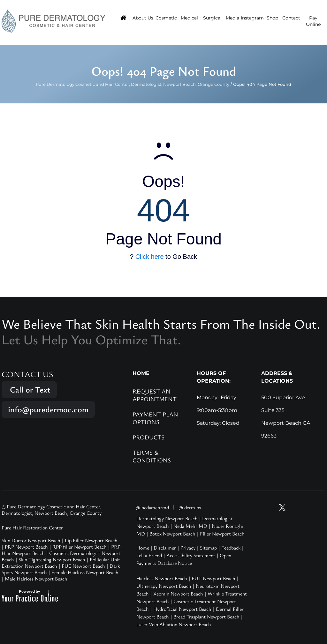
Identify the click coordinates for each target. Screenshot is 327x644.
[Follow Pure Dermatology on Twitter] (282, 508)
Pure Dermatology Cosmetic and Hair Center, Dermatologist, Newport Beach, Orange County (133, 84)
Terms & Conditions (152, 456)
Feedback (231, 548)
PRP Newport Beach (26, 547)
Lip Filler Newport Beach (91, 540)
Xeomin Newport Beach (178, 594)
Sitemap (208, 548)
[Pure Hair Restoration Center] (53, 21)
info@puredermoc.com (48, 409)
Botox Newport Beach (172, 534)
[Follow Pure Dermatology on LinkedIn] (319, 508)
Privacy (188, 548)
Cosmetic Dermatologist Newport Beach (61, 556)
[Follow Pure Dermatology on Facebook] (307, 508)
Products (148, 437)
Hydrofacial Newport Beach (182, 609)
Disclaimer (165, 548)
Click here (150, 257)
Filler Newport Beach (222, 534)
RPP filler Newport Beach (80, 547)
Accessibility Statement (191, 555)
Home (143, 548)
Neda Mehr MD (190, 526)
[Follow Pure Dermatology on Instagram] (294, 508)
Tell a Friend (149, 555)
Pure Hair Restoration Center (32, 528)
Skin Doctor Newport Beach (31, 540)
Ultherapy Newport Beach (164, 586)
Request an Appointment (155, 395)
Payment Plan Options (155, 418)
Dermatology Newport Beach (167, 518)
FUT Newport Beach (213, 578)
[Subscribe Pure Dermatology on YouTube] (270, 508)
